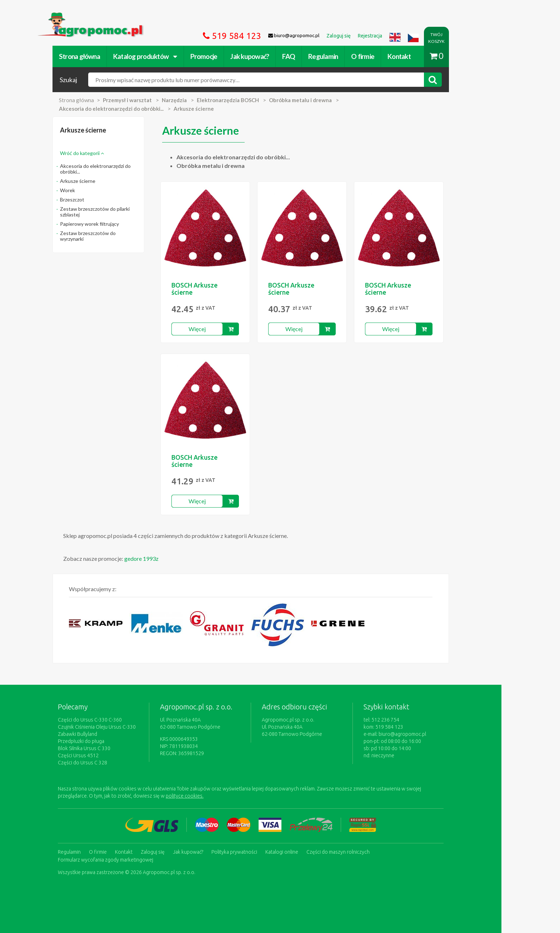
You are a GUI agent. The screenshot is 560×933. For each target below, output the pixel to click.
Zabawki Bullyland (107, 734)
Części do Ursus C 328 (112, 763)
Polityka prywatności (264, 852)
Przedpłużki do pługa (110, 741)
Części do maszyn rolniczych (367, 852)
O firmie (392, 56)
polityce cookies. (214, 796)
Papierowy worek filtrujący (119, 224)
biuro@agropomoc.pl (432, 734)
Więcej (226, 329)
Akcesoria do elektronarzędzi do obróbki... (125, 169)
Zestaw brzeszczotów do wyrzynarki (117, 236)
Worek (97, 190)
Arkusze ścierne (107, 181)
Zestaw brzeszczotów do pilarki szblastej (124, 212)
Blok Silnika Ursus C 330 (113, 748)
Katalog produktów (174, 56)
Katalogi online (311, 852)
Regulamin (352, 56)
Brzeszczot (101, 199)
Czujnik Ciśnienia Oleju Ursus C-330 (126, 727)
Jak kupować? (279, 56)
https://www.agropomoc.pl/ (101, 17)
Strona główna (109, 56)
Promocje (233, 56)
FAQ (318, 56)
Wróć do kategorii (111, 153)
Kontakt (428, 56)
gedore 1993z (171, 558)
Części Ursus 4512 (107, 755)
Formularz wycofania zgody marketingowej (135, 859)
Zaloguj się (182, 852)
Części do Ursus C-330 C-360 (119, 720)
